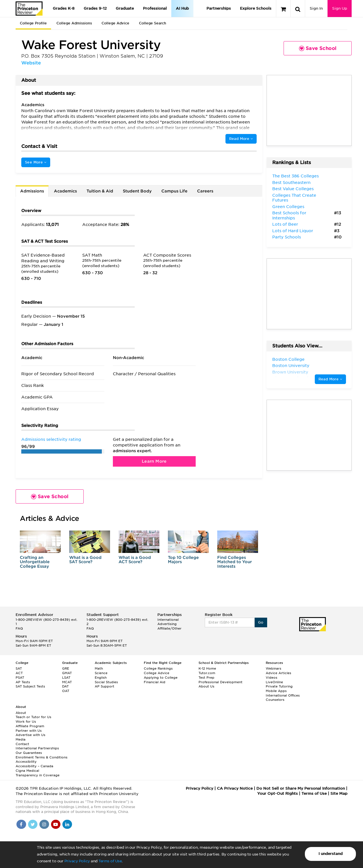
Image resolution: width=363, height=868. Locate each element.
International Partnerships (37, 748)
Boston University (291, 366)
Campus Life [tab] (174, 191)
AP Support (105, 686)
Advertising (167, 624)
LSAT (66, 678)
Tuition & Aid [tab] (100, 191)
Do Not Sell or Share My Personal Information (301, 788)
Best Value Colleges (293, 189)
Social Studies (106, 682)
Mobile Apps (276, 691)
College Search (153, 23)
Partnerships (219, 8)
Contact (22, 744)
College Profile (33, 23)
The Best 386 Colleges (296, 176)
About (21, 713)
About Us (206, 686)
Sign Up (340, 8)
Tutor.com (207, 673)
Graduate (125, 8)
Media (21, 739)
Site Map (339, 793)
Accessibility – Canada (34, 766)
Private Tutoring (279, 686)
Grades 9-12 (95, 8)
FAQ (19, 628)
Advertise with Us (30, 735)
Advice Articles (278, 673)
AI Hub (182, 8)
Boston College (288, 359)
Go (261, 622)
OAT (66, 691)
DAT (65, 686)
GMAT (67, 673)
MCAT (67, 682)
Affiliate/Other (169, 628)
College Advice (115, 23)
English (101, 678)
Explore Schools (256, 8)
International (168, 620)
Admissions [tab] (32, 191)
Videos (272, 678)
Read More (241, 139)
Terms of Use (110, 861)
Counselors (275, 700)
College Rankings (158, 668)
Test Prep (206, 678)
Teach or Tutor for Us (33, 717)
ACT (19, 673)
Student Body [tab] (137, 191)
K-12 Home (207, 668)
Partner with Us (29, 731)
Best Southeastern (291, 183)
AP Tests (23, 682)
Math (99, 668)
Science (101, 673)
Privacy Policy (77, 861)
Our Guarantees (29, 753)
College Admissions (74, 23)
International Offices (283, 695)
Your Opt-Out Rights (277, 793)
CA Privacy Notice (235, 788)
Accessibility (26, 762)
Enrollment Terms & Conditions (42, 757)
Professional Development (220, 682)
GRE (66, 668)
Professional (155, 8)
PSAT (20, 678)
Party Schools (287, 237)
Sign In (316, 8)
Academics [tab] (65, 191)
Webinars (274, 668)
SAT (19, 668)
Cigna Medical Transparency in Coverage (38, 773)
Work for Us (26, 722)
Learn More (154, 461)
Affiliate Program (30, 726)
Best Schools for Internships (289, 215)
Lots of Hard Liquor (293, 231)
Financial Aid (155, 682)
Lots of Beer (285, 224)
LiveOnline (274, 682)
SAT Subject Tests (30, 686)
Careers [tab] (205, 191)
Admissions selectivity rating (51, 439)
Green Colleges (288, 207)
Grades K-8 (64, 8)
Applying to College (161, 678)
